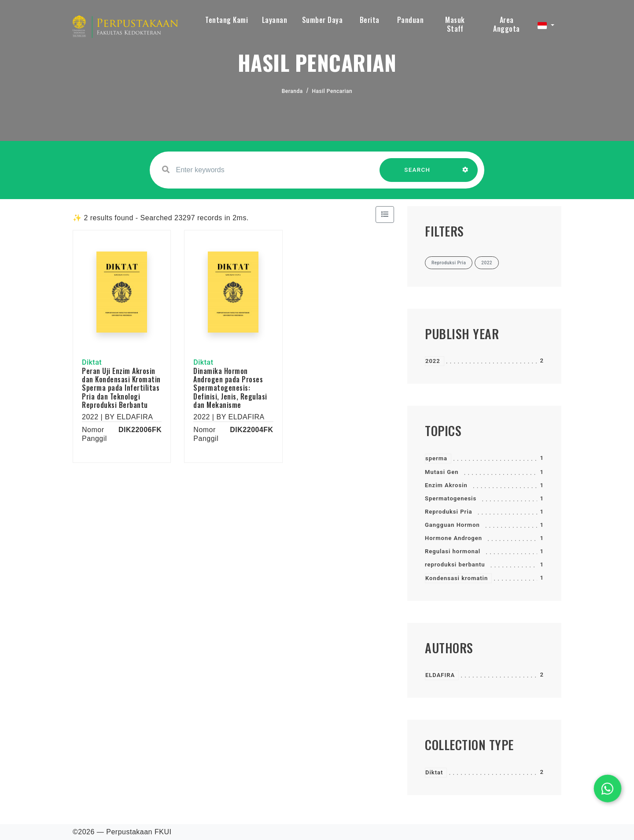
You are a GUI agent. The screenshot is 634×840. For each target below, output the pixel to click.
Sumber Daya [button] (323, 20)
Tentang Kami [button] (227, 20)
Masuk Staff (455, 24)
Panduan (411, 20)
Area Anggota (507, 24)
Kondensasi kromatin (457, 578)
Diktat (434, 772)
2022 (433, 361)
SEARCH (417, 174)
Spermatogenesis (451, 498)
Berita (370, 20)
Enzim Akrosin (446, 485)
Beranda (292, 91)
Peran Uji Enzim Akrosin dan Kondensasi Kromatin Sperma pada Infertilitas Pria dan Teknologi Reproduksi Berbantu (121, 388)
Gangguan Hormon (452, 525)
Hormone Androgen (453, 538)
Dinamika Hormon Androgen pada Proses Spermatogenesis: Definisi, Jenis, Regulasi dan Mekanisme (230, 388)
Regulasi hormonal (453, 551)
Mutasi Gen (442, 472)
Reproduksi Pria (449, 512)
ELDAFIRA (440, 675)
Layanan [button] (275, 20)
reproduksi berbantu (455, 564)
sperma (436, 458)
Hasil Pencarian (332, 91)
